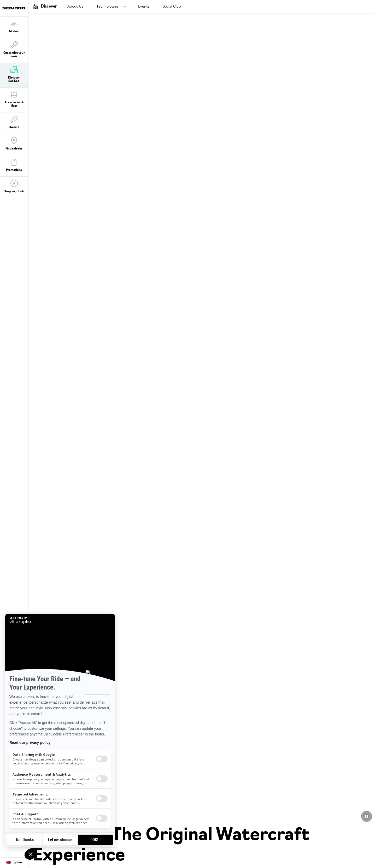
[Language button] (14, 863)
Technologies (107, 7)
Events (144, 7)
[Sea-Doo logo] (14, 8)
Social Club (172, 7)
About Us (75, 7)
